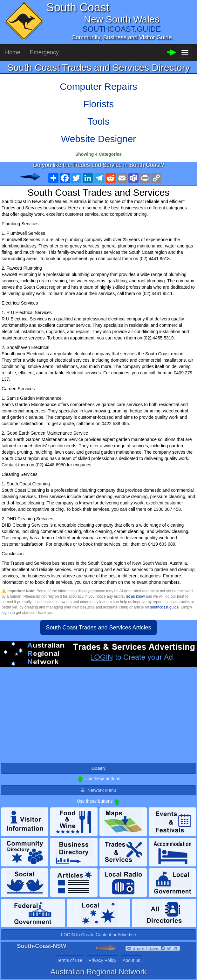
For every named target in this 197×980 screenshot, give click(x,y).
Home (13, 52)
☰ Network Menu (98, 790)
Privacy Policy (102, 960)
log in (6, 613)
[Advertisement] (98, 718)
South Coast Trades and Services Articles (98, 628)
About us (131, 960)
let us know (135, 596)
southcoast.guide (164, 607)
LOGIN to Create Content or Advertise (98, 935)
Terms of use (70, 960)
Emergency (44, 52)
